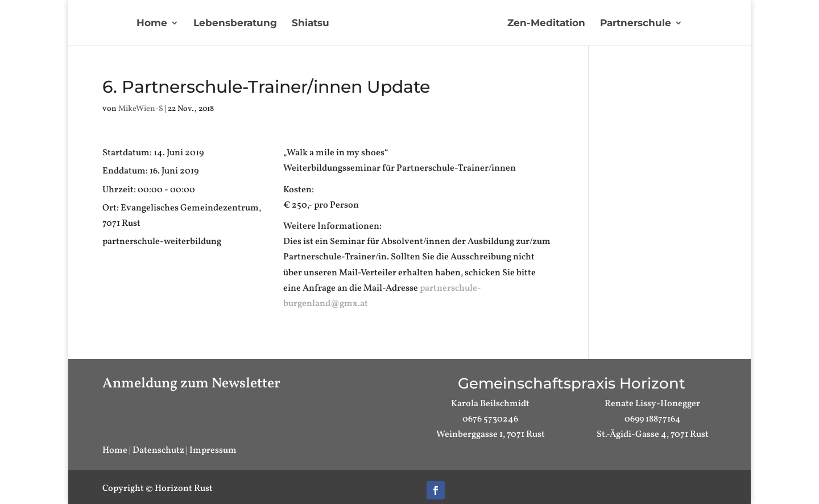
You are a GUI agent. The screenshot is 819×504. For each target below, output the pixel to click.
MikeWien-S (141, 109)
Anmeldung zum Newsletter (191, 384)
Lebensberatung (235, 24)
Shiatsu (311, 24)
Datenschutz (158, 451)
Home (152, 24)
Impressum (213, 451)
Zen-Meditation (546, 24)
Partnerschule (636, 24)
